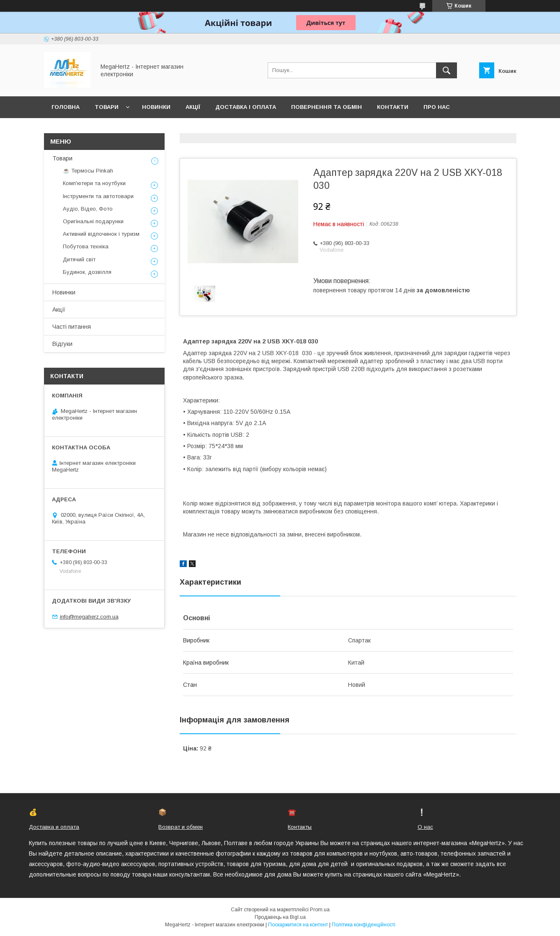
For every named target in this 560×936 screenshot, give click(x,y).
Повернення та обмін (326, 107)
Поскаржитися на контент (298, 925)
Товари (107, 107)
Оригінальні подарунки (93, 221)
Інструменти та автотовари (98, 196)
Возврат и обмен (181, 827)
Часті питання (72, 327)
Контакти (393, 107)
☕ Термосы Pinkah (88, 171)
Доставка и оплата (54, 827)
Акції (193, 107)
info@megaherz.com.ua (89, 617)
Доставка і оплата (246, 107)
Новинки (156, 107)
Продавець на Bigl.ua (280, 917)
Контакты (300, 827)
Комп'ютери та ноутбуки (94, 183)
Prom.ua (320, 910)
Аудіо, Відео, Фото (88, 209)
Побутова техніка (86, 246)
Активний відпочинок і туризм (101, 234)
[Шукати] (446, 70)
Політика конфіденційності (364, 925)
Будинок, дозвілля (87, 272)
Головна (66, 107)
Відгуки (62, 344)
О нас (425, 827)
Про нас (437, 107)
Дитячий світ (79, 259)
